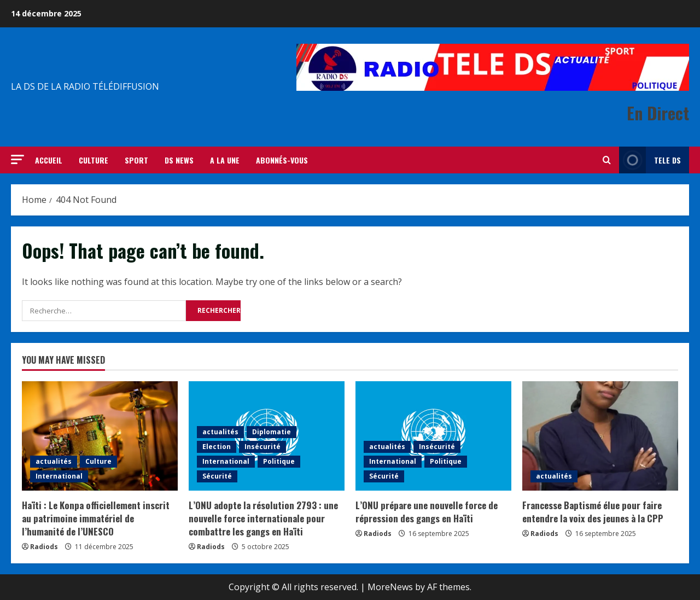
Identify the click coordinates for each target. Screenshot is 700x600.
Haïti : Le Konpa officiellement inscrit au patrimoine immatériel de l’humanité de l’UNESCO (96, 518)
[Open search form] (607, 160)
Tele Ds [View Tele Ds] (650, 160)
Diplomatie (272, 432)
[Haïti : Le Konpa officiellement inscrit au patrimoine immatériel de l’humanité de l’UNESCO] (100, 436)
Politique (279, 461)
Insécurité (262, 447)
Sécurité (217, 476)
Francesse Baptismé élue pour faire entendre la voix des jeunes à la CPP (593, 512)
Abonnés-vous (282, 160)
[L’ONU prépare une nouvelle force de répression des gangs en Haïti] (433, 436)
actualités (54, 461)
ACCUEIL (49, 160)
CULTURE (94, 160)
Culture (98, 461)
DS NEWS (179, 160)
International (59, 476)
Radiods (44, 547)
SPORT (136, 160)
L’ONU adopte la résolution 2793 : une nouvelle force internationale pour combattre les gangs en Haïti (263, 518)
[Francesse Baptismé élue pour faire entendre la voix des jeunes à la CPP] (600, 436)
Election (217, 447)
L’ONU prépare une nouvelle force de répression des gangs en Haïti (427, 512)
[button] (17, 159)
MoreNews (390, 587)
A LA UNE (225, 160)
